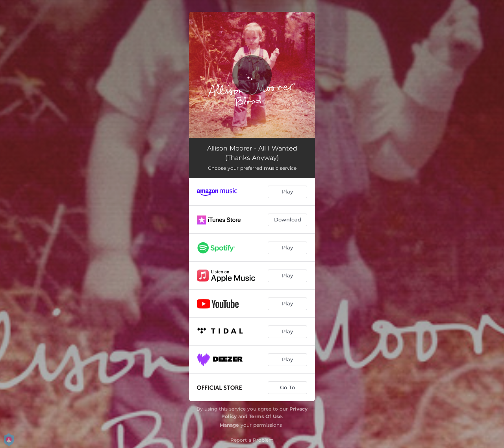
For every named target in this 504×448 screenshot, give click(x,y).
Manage (229, 425)
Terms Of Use (265, 416)
